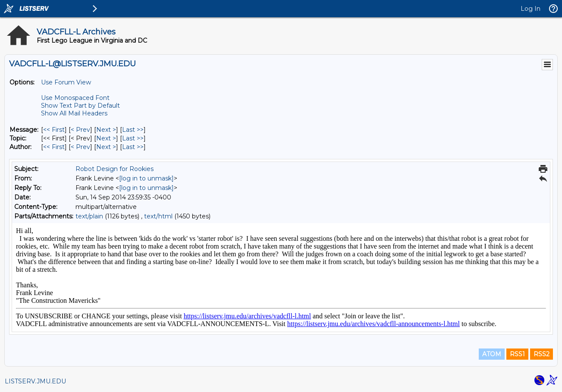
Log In (531, 9)
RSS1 (517, 354)
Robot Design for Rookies (115, 169)
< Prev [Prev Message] (80, 130)
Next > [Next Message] (106, 130)
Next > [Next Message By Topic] (106, 138)
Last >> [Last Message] (133, 130)
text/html (158, 216)
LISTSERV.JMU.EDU (35, 381)
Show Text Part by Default (80, 106)
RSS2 (542, 354)
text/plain (89, 216)
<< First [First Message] (54, 130)
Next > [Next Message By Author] (106, 147)
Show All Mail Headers (74, 113)
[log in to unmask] (146, 178)
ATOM (492, 354)
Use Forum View (66, 82)
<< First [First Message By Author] (54, 147)
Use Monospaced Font (75, 98)
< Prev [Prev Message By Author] (80, 147)
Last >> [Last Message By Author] (133, 147)
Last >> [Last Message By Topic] (133, 138)
